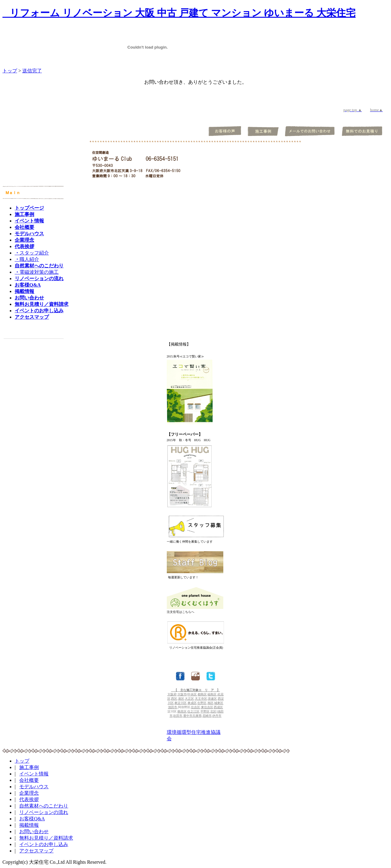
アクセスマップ (36, 851)
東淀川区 (181, 703)
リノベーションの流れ (44, 812)
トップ (10, 71)
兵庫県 (197, 716)
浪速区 (212, 699)
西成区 (218, 707)
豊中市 (188, 716)
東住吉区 (207, 707)
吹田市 (178, 716)
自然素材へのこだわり (44, 806)
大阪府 (172, 694)
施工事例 (29, 767)
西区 (174, 699)
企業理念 (29, 793)
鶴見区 (182, 711)
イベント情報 (34, 774)
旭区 (210, 703)
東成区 (192, 703)
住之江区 (193, 711)
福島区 (212, 694)
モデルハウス (34, 787)
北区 (213, 711)
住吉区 (195, 707)
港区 (181, 699)
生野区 (202, 703)
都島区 (202, 694)
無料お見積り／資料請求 (46, 838)
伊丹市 (217, 716)
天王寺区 (201, 699)
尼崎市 (207, 716)
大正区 (189, 699)
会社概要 (29, 780)
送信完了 (32, 71)
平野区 (205, 711)
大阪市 (182, 694)
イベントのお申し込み (44, 844)
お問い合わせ (34, 831)
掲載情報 (29, 825)
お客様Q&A (32, 819)
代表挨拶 (29, 799)
